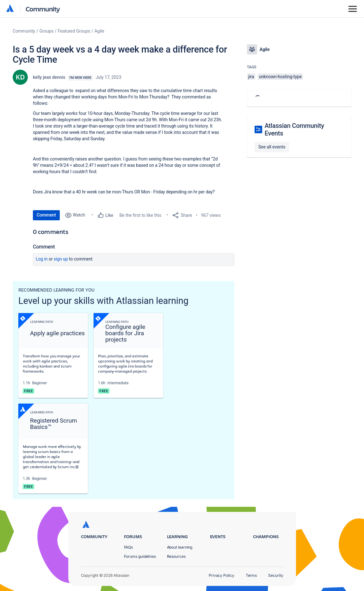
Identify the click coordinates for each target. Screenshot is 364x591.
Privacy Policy (222, 575)
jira (251, 77)
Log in (42, 259)
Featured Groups (74, 31)
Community (43, 9)
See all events (272, 147)
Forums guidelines (140, 556)
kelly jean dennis (49, 77)
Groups (46, 31)
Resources (176, 556)
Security (276, 575)
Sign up (61, 259)
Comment (46, 215)
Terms (251, 575)
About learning (180, 547)
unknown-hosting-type (281, 77)
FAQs (129, 547)
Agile (99, 31)
